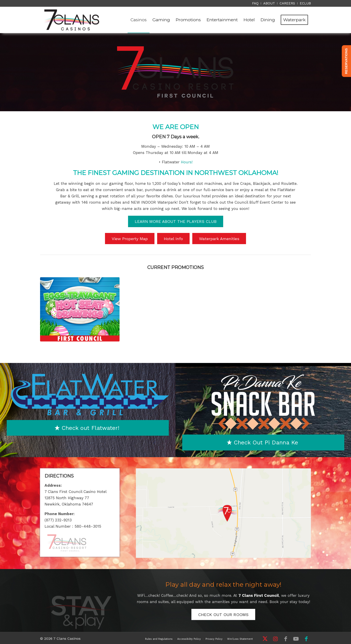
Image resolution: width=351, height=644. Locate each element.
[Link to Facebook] (286, 639)
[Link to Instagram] (275, 639)
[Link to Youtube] (296, 639)
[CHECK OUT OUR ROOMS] (223, 615)
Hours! (187, 162)
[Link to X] (265, 639)
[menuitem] (255, 3)
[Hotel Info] (173, 239)
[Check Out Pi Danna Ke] (263, 442)
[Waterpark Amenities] (219, 239)
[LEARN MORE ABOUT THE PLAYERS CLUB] (176, 221)
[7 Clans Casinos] (72, 20)
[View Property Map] (130, 239)
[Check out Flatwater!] (88, 428)
